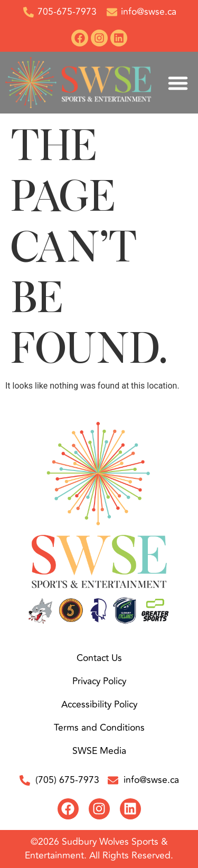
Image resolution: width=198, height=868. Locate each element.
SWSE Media (99, 751)
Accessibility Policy (99, 705)
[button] (178, 83)
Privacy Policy (99, 681)
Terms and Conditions (99, 728)
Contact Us (99, 658)
